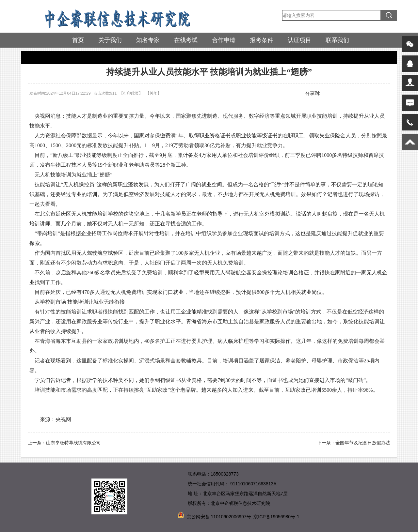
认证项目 (299, 40)
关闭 (153, 93)
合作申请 (224, 40)
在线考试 (186, 40)
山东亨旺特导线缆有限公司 (73, 443)
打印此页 (131, 93)
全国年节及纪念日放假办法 (363, 443)
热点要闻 (49, 58)
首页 (78, 40)
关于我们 (110, 40)
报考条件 (262, 40)
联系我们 (337, 40)
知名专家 (148, 40)
